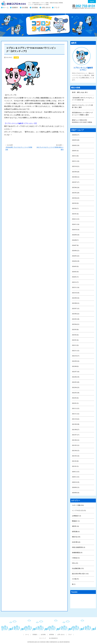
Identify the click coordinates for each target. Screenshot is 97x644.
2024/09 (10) (76, 235)
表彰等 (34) (75, 526)
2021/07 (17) (76, 435)
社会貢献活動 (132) (78, 568)
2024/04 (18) (76, 261)
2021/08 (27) (76, 430)
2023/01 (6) (75, 340)
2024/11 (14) (76, 224)
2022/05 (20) (76, 382)
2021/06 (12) (76, 440)
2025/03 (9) (75, 203)
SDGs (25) (75, 563)
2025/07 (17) (76, 182)
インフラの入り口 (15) (79, 510)
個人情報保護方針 (53, 638)
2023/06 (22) (76, 314)
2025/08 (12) (76, 177)
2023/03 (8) (75, 330)
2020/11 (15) (76, 477)
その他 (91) (75, 579)
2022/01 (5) (75, 403)
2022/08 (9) (75, 366)
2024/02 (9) (75, 272)
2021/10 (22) (76, 419)
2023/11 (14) (76, 287)
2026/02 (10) (76, 145)
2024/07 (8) (75, 245)
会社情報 (25, 8)
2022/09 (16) (76, 361)
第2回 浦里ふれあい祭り (80, 92)
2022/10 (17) (76, 356)
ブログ (56, 8)
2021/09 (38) (76, 424)
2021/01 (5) (75, 466)
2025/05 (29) (76, 193)
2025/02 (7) (75, 209)
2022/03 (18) (76, 393)
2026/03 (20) (76, 140)
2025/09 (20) (76, 172)
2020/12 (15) (76, 472)
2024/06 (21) (76, 251)
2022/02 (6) (75, 398)
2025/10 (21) (76, 166)
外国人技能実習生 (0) (79, 547)
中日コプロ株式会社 (14, 3)
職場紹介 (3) (76, 521)
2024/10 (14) (76, 230)
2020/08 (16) (76, 493)
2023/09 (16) (76, 298)
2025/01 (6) (75, 214)
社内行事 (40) (76, 542)
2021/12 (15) (76, 408)
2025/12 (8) (75, 156)
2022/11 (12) (76, 351)
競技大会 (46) (76, 537)
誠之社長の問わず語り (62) (80, 574)
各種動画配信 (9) (77, 553)
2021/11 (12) (76, 414)
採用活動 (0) (76, 532)
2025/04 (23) (76, 198)
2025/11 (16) (76, 161)
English (92, 2)
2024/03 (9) (75, 266)
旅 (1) (74, 584)
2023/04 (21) (76, 324)
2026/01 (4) (75, 151)
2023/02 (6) (75, 335)
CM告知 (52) (76, 558)
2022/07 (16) (76, 372)
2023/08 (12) (76, 303)
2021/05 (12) (76, 445)
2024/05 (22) (76, 256)
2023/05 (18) (76, 319)
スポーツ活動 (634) (78, 505)
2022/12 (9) (75, 345)
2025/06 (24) (76, 188)
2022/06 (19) (76, 377)
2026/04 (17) (76, 135)
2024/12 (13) (76, 219)
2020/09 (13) (76, 487)
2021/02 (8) (75, 461)
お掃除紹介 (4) (76, 516)
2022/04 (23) (76, 387)
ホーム (6, 8)
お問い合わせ (46, 8)
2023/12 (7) (75, 282)
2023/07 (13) (76, 309)
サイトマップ (43, 638)
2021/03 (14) (76, 456)
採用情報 (35, 8)
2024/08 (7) (75, 240)
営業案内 (15, 8)
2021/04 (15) (76, 451)
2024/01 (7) (75, 277)
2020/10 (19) (76, 482)
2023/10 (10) (76, 293)
